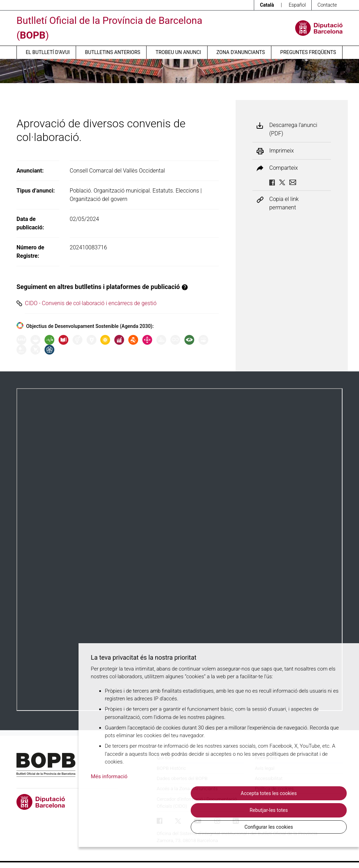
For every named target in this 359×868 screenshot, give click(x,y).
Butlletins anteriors (113, 52)
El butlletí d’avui (48, 52)
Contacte (327, 5)
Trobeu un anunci (178, 52)
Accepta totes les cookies (152, 827)
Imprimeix (282, 151)
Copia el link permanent (284, 203)
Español (297, 5)
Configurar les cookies (308, 827)
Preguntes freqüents (308, 52)
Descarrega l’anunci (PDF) (293, 129)
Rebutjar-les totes (230, 827)
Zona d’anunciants (241, 52)
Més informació (109, 810)
